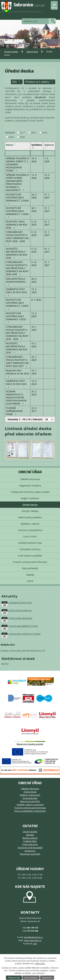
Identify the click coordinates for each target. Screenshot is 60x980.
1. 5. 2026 (47, 160)
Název (10, 145)
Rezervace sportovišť (30, 854)
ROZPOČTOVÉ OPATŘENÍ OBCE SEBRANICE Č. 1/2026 (17, 212)
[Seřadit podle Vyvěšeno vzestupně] (33, 147)
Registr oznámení (30, 498)
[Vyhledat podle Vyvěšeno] (37, 153)
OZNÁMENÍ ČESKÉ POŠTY (20, 603)
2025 (11, 137)
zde (35, 944)
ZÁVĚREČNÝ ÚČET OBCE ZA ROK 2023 (16, 384)
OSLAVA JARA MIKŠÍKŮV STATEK (23, 626)
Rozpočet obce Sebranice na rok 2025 (17, 373)
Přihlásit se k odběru (40, 82)
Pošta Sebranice (30, 844)
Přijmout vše (14, 978)
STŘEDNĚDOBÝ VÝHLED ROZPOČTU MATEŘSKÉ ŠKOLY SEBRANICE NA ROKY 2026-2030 (17, 268)
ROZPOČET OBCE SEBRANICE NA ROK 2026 (17, 225)
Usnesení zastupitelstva (30, 530)
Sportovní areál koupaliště (30, 848)
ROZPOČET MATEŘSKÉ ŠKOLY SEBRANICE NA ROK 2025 (17, 348)
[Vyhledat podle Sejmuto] (49, 153)
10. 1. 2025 (34, 328)
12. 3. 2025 (34, 315)
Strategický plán (30, 798)
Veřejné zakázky (30, 511)
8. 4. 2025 (36, 300)
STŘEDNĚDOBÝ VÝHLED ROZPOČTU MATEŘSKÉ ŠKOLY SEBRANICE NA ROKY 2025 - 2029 (17, 333)
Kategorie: (10, 132)
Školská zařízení (30, 838)
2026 (22, 137)
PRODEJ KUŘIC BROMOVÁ (20, 618)
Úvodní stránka (11, 52)
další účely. (40, 964)
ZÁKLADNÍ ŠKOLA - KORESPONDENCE (16, 282)
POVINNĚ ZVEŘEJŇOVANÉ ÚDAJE (14, 411)
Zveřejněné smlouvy (30, 549)
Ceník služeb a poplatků (30, 556)
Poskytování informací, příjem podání (30, 492)
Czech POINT (30, 536)
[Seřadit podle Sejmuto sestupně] (46, 148)
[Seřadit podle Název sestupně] (15, 145)
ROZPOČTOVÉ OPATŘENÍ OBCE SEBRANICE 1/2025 (16, 318)
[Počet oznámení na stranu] (48, 419)
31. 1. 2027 (47, 196)
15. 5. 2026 (47, 176)
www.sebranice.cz (33, 940)
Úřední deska (30, 505)
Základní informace (30, 479)
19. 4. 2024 (34, 382)
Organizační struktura (30, 486)
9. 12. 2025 (34, 223)
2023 (33, 133)
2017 (22, 133)
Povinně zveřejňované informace (30, 562)
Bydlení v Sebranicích (30, 795)
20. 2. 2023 (34, 393)
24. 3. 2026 (34, 196)
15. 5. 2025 (34, 291)
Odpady (30, 575)
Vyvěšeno (37, 145)
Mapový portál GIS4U (30, 801)
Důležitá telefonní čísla (30, 543)
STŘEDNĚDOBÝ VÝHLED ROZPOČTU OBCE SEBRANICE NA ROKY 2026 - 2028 (17, 238)
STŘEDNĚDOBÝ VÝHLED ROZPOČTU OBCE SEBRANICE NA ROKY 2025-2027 (17, 361)
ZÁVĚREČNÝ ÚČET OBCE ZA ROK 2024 (16, 292)
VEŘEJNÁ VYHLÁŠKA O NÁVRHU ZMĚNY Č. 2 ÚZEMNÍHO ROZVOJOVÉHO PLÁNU (18, 164)
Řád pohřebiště (30, 568)
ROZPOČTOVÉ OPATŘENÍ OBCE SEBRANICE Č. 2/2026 (17, 199)
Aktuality (30, 835)
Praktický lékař (30, 841)
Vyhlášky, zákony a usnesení (30, 805)
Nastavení (47, 978)
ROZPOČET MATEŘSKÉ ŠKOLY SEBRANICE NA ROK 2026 (17, 253)
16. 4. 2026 (34, 160)
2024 (45, 133)
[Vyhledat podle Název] (18, 153)
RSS (17, 82)
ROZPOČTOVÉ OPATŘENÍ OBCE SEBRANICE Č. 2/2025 (17, 304)
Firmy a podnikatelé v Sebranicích (30, 811)
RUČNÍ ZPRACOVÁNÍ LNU (20, 611)
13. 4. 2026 (34, 176)
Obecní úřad (32, 52)
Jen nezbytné (31, 978)
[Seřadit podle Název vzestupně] (15, 144)
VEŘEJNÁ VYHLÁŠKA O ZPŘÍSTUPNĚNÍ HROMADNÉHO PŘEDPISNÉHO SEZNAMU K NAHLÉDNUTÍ (18, 182)
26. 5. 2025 (34, 280)
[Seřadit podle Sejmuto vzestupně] (46, 147)
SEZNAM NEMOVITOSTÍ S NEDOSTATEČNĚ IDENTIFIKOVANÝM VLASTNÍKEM (16, 397)
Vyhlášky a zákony (30, 524)
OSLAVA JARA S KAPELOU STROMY (25, 634)
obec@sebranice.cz (33, 937)
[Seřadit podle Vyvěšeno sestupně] (33, 148)
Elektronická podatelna (30, 517)
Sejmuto (49, 145)
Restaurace (30, 851)
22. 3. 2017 (34, 410)
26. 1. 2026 (34, 210)
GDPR (30, 581)
